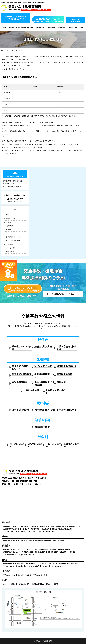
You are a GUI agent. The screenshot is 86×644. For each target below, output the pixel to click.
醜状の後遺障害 (34, 566)
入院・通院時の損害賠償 (67, 348)
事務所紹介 (62, 28)
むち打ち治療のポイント (55, 392)
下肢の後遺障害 (9, 566)
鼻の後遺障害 (30, 564)
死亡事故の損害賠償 (24, 575)
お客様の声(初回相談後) (11, 529)
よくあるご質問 (11, 248)
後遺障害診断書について (44, 375)
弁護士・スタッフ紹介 (76, 28)
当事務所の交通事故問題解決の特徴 (21, 28)
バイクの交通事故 (17, 445)
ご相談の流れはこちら (63, 294)
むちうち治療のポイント (26, 555)
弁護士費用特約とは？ (59, 526)
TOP (4, 28)
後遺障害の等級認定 (22, 374)
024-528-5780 (15, 199)
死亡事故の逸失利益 (67, 410)
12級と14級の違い (32, 390)
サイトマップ (32, 532)
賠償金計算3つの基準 (21, 348)
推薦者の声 (9, 244)
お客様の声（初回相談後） (14, 237)
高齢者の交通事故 (71, 445)
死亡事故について (21, 410)
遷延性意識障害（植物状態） (44, 384)
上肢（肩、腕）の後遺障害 (57, 564)
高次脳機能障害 (20, 382)
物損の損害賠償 (42, 427)
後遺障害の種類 (64, 374)
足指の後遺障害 (21, 566)
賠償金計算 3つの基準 (25, 541)
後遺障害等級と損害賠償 (48, 550)
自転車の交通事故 (35, 445)
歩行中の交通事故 (53, 445)
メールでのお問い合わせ (76, 20)
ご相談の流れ (40, 28)
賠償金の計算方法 (43, 347)
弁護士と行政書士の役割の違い (62, 529)
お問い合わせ (10, 252)
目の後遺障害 (8, 564)
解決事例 (9, 230)
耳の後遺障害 (19, 564)
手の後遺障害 (73, 564)
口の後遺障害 (41, 564)
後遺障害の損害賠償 (67, 366)
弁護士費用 (51, 28)
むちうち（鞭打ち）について (51, 566)
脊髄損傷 (61, 382)
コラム (8, 233)
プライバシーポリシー (46, 532)
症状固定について (43, 366)
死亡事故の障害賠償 (44, 410)
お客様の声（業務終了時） (14, 241)
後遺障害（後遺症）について (22, 367)
